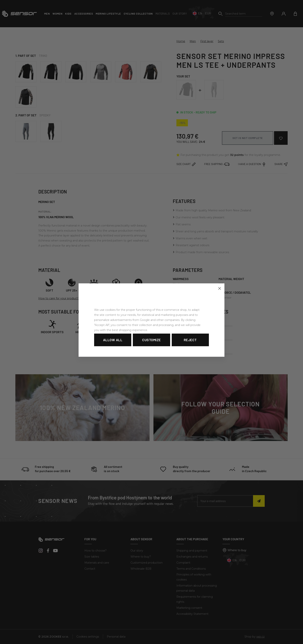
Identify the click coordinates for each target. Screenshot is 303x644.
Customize (151, 340)
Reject (190, 340)
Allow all (113, 340)
